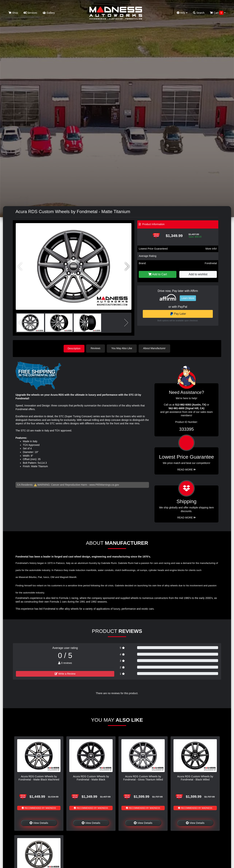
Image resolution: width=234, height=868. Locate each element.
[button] (127, 267)
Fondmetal (211, 263)
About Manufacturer (155, 348)
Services (30, 13)
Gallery (49, 13)
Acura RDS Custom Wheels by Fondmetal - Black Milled (195, 778)
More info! (211, 249)
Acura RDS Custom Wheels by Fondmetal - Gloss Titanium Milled (143, 778)
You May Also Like (122, 348)
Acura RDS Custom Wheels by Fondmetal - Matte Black (91, 778)
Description (74, 348)
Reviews (96, 348)
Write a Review (65, 673)
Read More (187, 469)
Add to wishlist (198, 274)
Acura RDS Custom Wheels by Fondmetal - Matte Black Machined (39, 778)
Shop (13, 13)
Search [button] (199, 13)
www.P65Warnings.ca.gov (104, 484)
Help (182, 13)
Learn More (188, 298)
